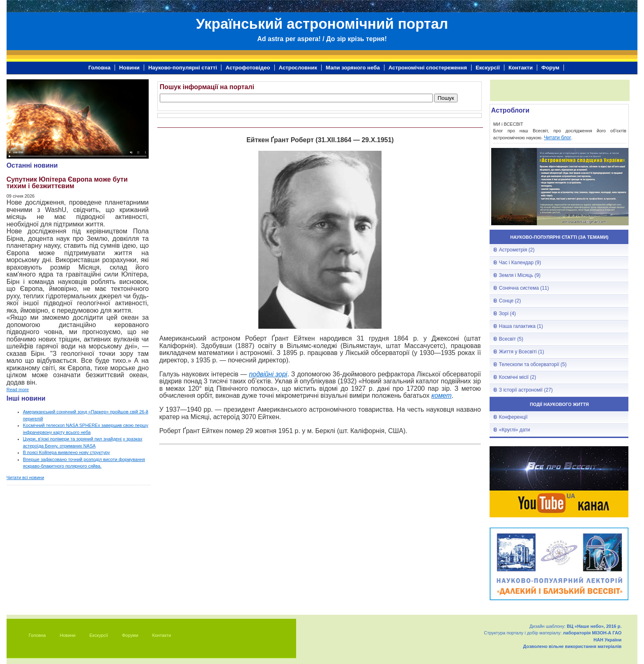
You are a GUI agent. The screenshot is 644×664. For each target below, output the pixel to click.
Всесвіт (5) (511, 339)
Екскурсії (488, 68)
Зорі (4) (507, 314)
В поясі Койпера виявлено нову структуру (67, 452)
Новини (129, 68)
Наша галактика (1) (521, 326)
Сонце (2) (510, 301)
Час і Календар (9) (520, 263)
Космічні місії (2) (517, 377)
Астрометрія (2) (517, 250)
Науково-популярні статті (183, 68)
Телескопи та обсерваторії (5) (533, 364)
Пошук (446, 98)
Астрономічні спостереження (428, 68)
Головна (99, 68)
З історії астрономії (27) (526, 390)
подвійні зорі (268, 374)
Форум (550, 68)
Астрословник (298, 68)
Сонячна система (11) (524, 288)
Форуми (130, 635)
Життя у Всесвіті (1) (522, 352)
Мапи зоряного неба (353, 68)
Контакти (521, 68)
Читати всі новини (25, 477)
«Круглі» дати (515, 430)
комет (441, 395)
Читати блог (558, 138)
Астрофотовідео (248, 68)
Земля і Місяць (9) (520, 275)
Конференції (513, 417)
